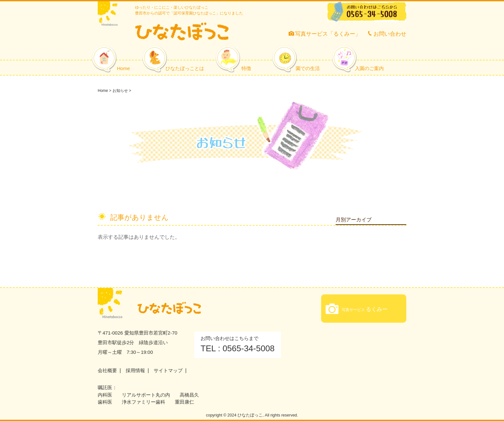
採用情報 (135, 370)
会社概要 (107, 370)
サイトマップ (168, 370)
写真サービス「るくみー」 (325, 34)
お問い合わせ (387, 34)
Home (123, 68)
